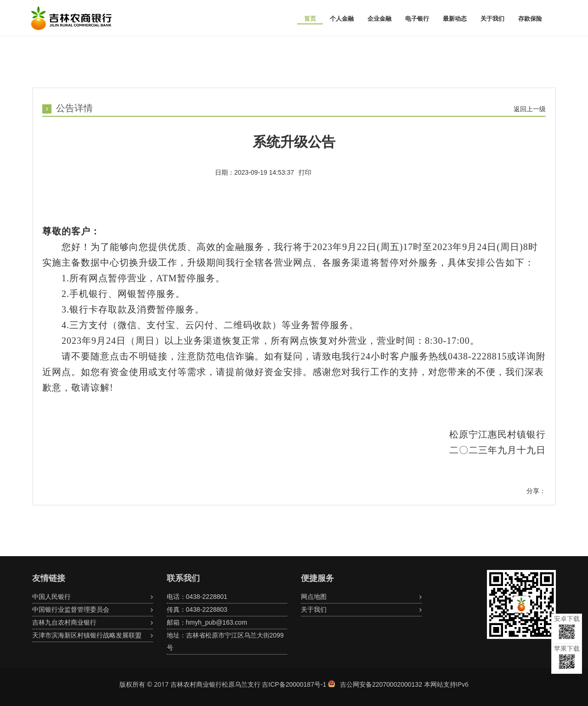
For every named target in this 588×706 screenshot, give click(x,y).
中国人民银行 (51, 597)
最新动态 (455, 19)
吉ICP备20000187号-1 (294, 684)
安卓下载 (567, 627)
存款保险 (530, 19)
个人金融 (342, 19)
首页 (310, 19)
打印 (305, 172)
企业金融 (379, 19)
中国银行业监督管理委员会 (71, 609)
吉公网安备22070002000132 (381, 684)
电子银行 (417, 19)
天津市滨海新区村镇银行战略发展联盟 (87, 635)
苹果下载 (567, 657)
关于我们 (492, 19)
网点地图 (314, 597)
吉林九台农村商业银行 (64, 622)
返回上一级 (530, 109)
